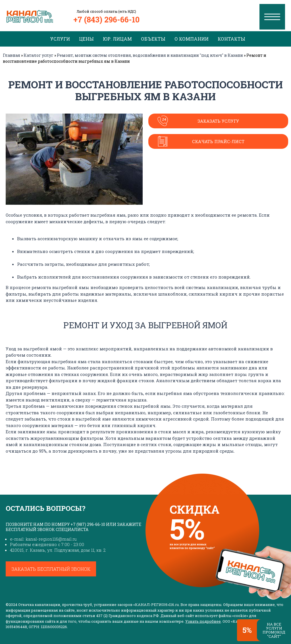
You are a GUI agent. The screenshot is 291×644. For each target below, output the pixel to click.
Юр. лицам (117, 39)
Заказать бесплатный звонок (51, 569)
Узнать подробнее (203, 621)
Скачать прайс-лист (218, 141)
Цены (86, 39)
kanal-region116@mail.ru (51, 539)
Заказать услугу (218, 121)
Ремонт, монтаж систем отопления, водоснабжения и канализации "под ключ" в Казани (150, 55)
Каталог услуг (39, 55)
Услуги (60, 39)
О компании (192, 39)
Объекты (153, 39)
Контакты (231, 39)
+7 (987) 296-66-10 (88, 524)
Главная (12, 55)
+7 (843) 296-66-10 (106, 19)
